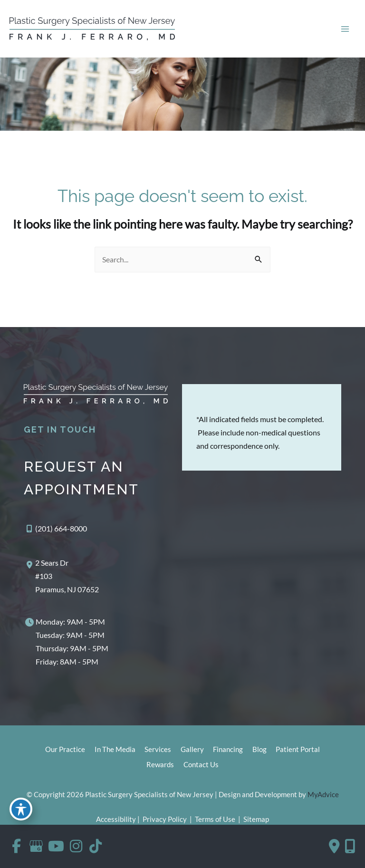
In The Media (115, 750)
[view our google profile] (37, 846)
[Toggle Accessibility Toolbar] (21, 809)
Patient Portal (299, 750)
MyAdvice (323, 795)
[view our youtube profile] (58, 846)
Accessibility (116, 820)
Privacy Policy (165, 820)
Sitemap (255, 820)
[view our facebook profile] (17, 846)
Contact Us (201, 766)
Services (158, 750)
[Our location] (350, 846)
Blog (260, 750)
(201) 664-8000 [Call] (61, 529)
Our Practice (65, 750)
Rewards (160, 766)
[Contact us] (334, 846)
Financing (228, 750)
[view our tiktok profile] (98, 846)
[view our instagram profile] (78, 846)
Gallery (192, 750)
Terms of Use (215, 820)
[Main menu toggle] (345, 29)
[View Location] (61, 577)
